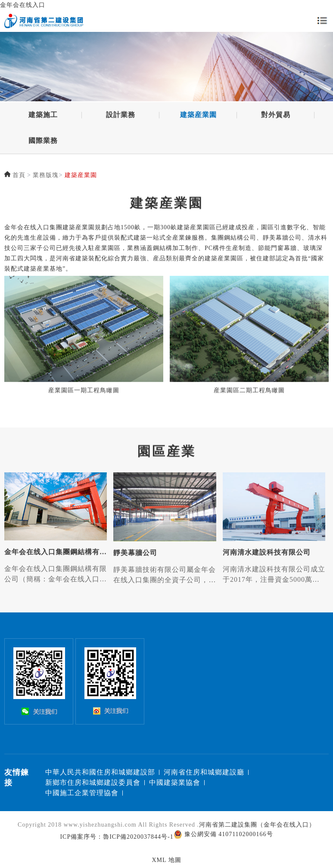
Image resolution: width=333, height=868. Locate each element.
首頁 (19, 176)
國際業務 (43, 142)
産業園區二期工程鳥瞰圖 (249, 394)
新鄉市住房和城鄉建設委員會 (93, 782)
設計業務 (121, 116)
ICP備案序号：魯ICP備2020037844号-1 (117, 837)
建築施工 (43, 116)
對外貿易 (276, 116)
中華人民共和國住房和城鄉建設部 (100, 772)
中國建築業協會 (175, 782)
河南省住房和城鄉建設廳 (204, 772)
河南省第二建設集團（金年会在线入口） (257, 825)
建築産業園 (198, 116)
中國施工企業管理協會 (82, 793)
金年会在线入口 (23, 5)
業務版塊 (46, 176)
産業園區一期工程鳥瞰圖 (84, 394)
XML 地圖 (166, 860)
